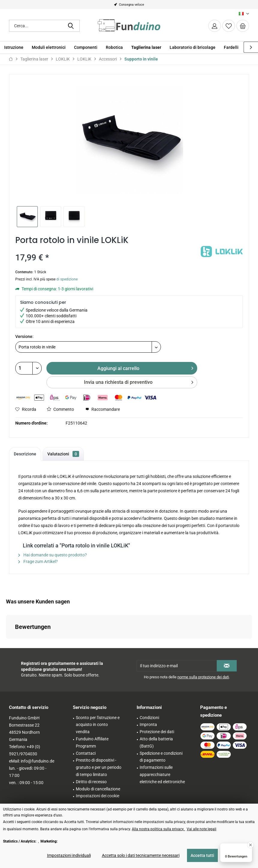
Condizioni (149, 718)
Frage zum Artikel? (38, 561)
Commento (60, 409)
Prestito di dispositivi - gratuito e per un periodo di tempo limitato (99, 767)
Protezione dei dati (157, 732)
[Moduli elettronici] (49, 47)
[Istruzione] (14, 47)
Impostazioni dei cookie (98, 796)
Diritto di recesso (91, 782)
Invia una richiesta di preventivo (139, 381)
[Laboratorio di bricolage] (193, 47)
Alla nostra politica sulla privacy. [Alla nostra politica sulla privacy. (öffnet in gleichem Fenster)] (159, 829)
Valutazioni (63, 454)
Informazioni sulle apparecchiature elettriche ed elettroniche (162, 775)
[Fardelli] (231, 47)
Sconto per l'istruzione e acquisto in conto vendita (98, 725)
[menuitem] (243, 26)
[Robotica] (114, 47)
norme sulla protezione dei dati (203, 677)
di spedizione (67, 279)
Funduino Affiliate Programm (92, 742)
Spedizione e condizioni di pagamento (161, 757)
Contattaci (86, 753)
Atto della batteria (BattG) (156, 742)
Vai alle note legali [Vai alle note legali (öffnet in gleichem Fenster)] (202, 829)
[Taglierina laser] (146, 47)
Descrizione (25, 454)
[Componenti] (86, 47)
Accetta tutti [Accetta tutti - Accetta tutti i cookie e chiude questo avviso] (202, 855)
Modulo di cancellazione (98, 789)
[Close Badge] (251, 845)
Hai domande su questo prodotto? (53, 555)
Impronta (148, 724)
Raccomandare (103, 409)
